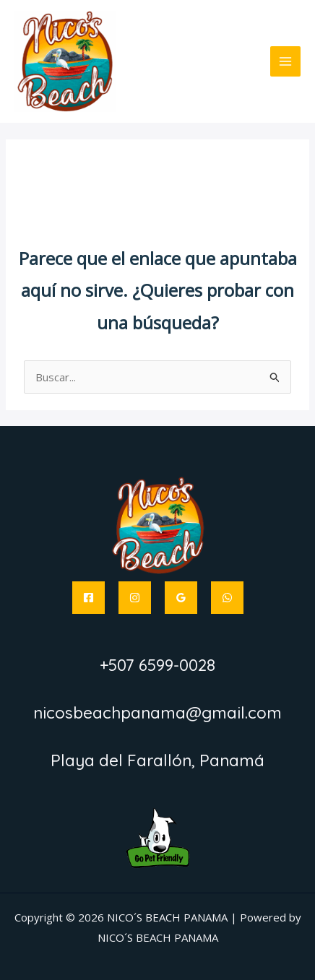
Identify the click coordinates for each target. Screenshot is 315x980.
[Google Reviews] (181, 598)
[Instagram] (135, 598)
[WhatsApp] (227, 598)
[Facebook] (89, 598)
